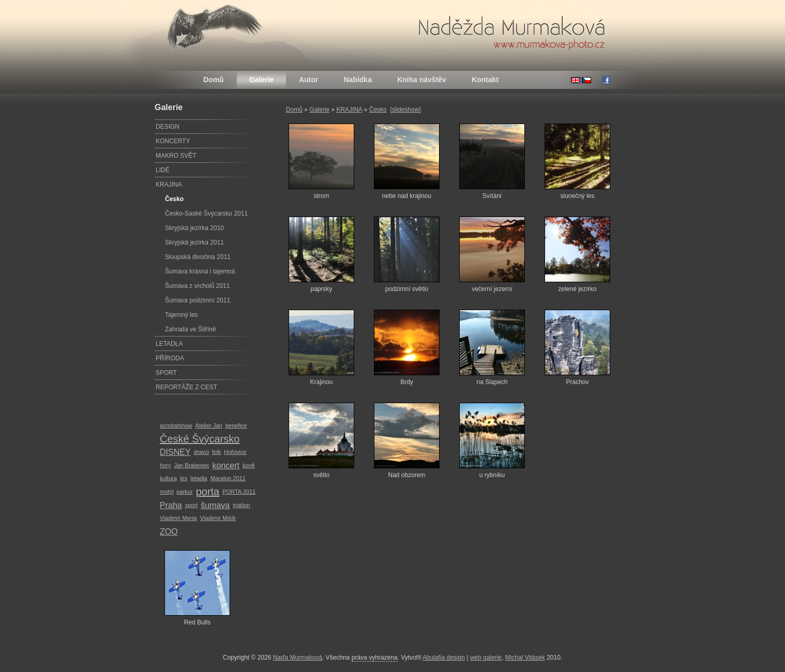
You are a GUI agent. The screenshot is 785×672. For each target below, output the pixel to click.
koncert (226, 465)
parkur (184, 492)
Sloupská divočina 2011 (198, 257)
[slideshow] (405, 110)
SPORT (166, 373)
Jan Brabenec (191, 465)
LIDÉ (163, 170)
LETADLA (169, 344)
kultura (168, 478)
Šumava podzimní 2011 (198, 300)
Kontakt (485, 80)
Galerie (261, 80)
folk (216, 452)
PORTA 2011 (239, 492)
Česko (378, 110)
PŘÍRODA (170, 358)
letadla (199, 478)
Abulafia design (444, 658)
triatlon (241, 505)
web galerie (486, 658)
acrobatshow (176, 425)
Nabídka (357, 80)
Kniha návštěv (422, 80)
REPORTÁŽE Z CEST (186, 387)
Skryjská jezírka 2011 (194, 242)
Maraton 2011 (228, 478)
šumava (215, 505)
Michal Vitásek (525, 658)
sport (192, 505)
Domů (214, 80)
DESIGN (168, 127)
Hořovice (235, 452)
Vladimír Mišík (218, 518)
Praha (171, 505)
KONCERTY (173, 141)
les (184, 478)
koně (249, 465)
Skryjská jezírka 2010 (194, 228)
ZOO (169, 532)
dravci (201, 452)
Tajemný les (181, 315)
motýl (167, 492)
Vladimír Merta (178, 518)
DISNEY (175, 452)
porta (208, 492)
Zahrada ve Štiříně (191, 329)
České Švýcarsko (200, 439)
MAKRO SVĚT (176, 156)
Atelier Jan (209, 425)
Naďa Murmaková (298, 658)
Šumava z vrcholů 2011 (197, 286)
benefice (236, 425)
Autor (308, 80)
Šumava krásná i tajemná (200, 271)
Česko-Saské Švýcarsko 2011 (206, 213)
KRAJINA (349, 110)
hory (165, 465)
